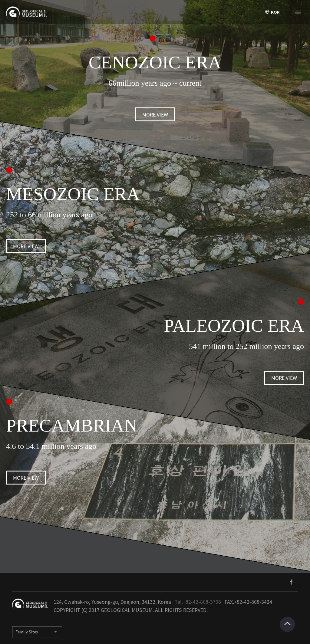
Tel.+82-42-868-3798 (198, 602)
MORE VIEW (155, 114)
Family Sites (27, 632)
